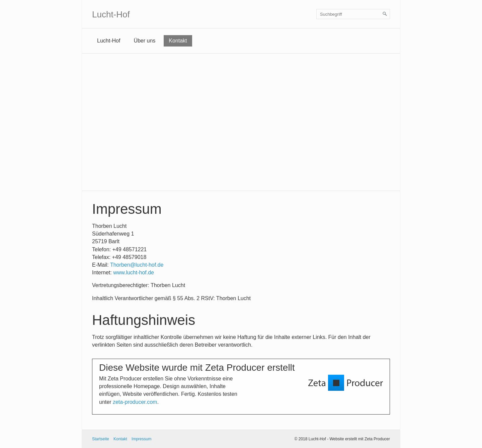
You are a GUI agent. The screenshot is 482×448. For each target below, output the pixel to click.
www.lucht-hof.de (134, 273)
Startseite (101, 439)
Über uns (144, 41)
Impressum (141, 439)
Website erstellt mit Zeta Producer (360, 439)
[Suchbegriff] (353, 14)
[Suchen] (385, 14)
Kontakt (178, 41)
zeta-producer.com (135, 402)
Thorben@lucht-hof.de (137, 265)
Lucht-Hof (111, 14)
